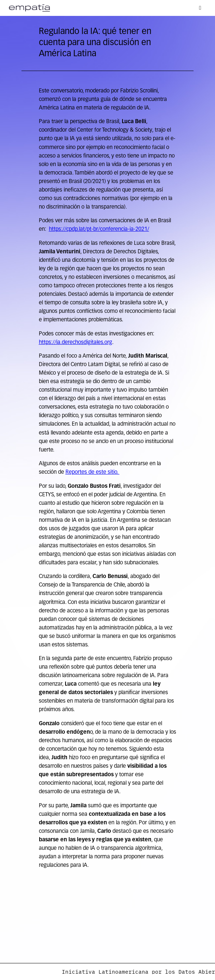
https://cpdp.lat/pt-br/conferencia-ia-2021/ (99, 229)
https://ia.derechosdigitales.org (75, 343)
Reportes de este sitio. (93, 472)
